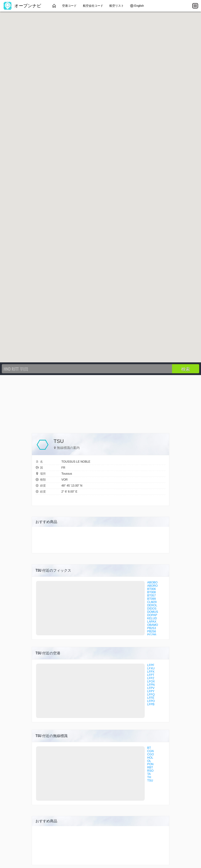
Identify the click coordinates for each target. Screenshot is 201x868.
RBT (150, 767)
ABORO (152, 586)
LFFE (151, 698)
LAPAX (152, 622)
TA (149, 774)
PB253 (152, 628)
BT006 (151, 589)
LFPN (151, 685)
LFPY (151, 691)
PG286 (152, 635)
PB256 (152, 631)
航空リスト (117, 6)
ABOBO (152, 582)
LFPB (151, 704)
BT (149, 748)
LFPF (151, 665)
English (139, 6)
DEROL (152, 605)
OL (149, 761)
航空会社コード (93, 6)
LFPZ (151, 678)
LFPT (151, 675)
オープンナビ (22, 6)
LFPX (151, 672)
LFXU (151, 668)
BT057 (151, 596)
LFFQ (151, 695)
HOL (150, 758)
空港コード (69, 6)
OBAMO (153, 625)
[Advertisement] (100, 402)
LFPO (151, 701)
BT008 (151, 592)
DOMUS (153, 612)
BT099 (151, 599)
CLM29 (152, 602)
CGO (150, 754)
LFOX (151, 681)
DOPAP (152, 615)
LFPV (151, 688)
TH (149, 777)
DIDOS (152, 609)
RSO (150, 771)
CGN (150, 751)
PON (150, 764)
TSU (150, 780)
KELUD (152, 618)
